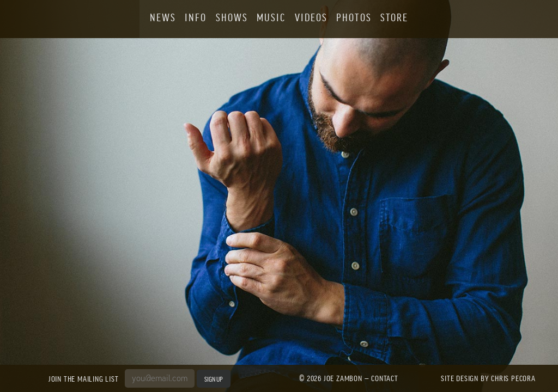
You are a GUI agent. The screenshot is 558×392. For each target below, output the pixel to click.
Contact (385, 378)
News (163, 17)
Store (394, 17)
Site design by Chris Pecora (488, 378)
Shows (232, 17)
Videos (311, 17)
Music (271, 17)
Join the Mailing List (86, 378)
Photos (354, 17)
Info (196, 17)
